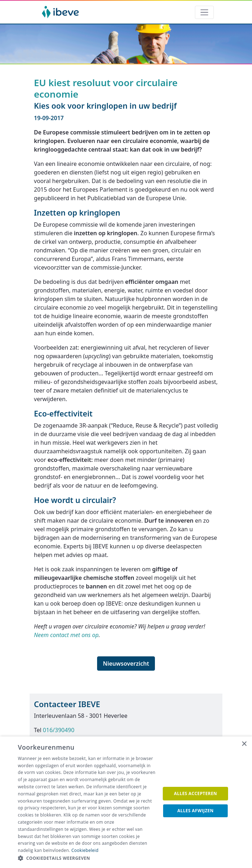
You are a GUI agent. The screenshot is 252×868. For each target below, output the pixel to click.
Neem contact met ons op (66, 635)
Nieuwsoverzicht (126, 664)
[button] (87, 858)
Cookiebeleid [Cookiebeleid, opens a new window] (85, 850)
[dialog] (126, 802)
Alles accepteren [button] (195, 793)
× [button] (244, 744)
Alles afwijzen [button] (196, 811)
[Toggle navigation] (204, 12)
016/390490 (59, 730)
